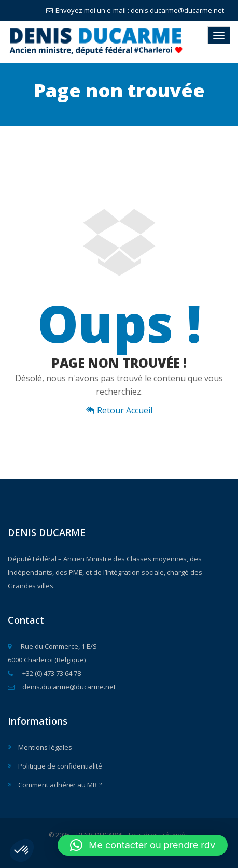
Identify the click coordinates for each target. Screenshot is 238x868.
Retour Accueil (119, 410)
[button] (22, 850)
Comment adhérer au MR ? (60, 785)
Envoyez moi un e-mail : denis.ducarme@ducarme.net (135, 10)
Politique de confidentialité (60, 766)
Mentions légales (45, 747)
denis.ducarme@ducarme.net (62, 687)
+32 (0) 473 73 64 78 (44, 673)
